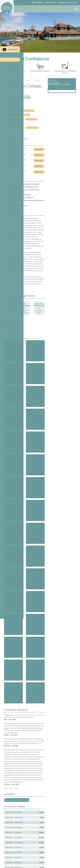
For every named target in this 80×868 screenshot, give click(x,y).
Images (19, 80)
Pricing (37, 80)
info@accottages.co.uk (67, 3)
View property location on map (17, 712)
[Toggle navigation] (77, 9)
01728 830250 (50, 3)
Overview (9, 80)
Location (28, 80)
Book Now (39, 149)
